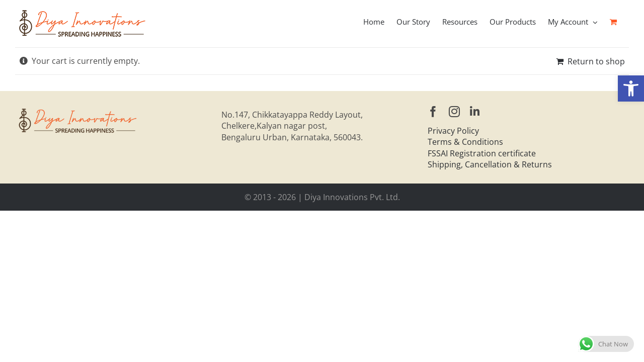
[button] (631, 88)
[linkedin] (475, 112)
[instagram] (454, 112)
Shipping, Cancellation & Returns (490, 164)
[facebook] (433, 112)
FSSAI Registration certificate (482, 153)
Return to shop (596, 61)
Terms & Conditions (465, 142)
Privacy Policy (453, 131)
